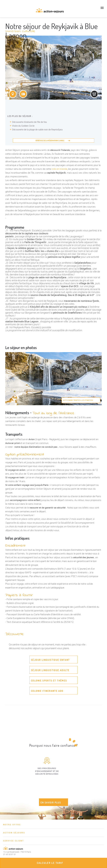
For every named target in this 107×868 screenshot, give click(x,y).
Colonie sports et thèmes (49, 681)
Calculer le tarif (50, 863)
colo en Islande (59, 169)
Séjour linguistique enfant (50, 660)
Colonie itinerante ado (47, 691)
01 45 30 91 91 (4, 12)
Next (101, 779)
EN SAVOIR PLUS (51, 803)
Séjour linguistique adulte (50, 670)
